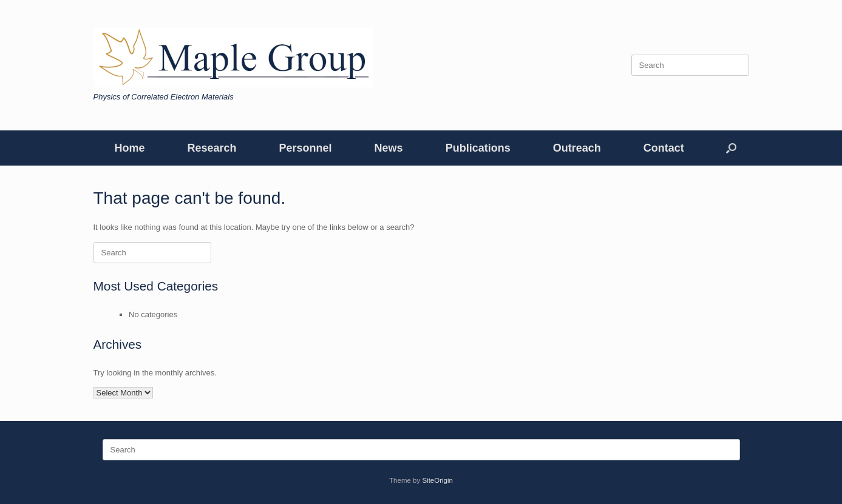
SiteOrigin (437, 480)
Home (130, 148)
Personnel (306, 148)
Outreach (577, 148)
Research (212, 148)
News (389, 148)
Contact (664, 148)
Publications (478, 148)
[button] (731, 148)
